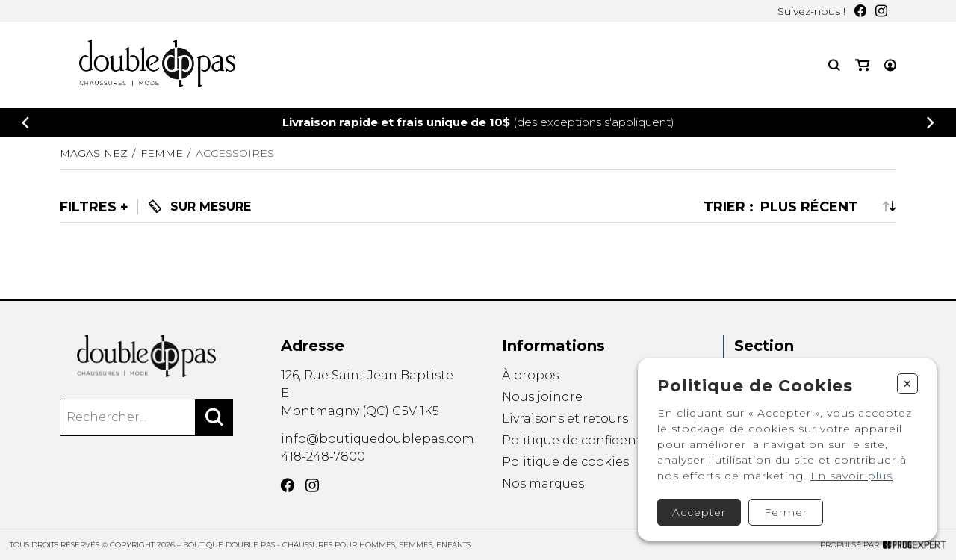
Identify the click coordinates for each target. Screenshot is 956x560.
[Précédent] (25, 123)
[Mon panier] (862, 65)
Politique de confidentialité (587, 440)
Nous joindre (542, 397)
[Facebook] (860, 11)
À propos (530, 375)
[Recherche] (834, 65)
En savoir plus (851, 476)
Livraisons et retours (565, 419)
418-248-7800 (323, 457)
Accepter (699, 512)
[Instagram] (881, 11)
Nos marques (543, 486)
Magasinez (94, 153)
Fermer (786, 512)
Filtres (88, 207)
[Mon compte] (890, 65)
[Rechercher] (214, 417)
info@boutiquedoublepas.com (378, 439)
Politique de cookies (565, 463)
